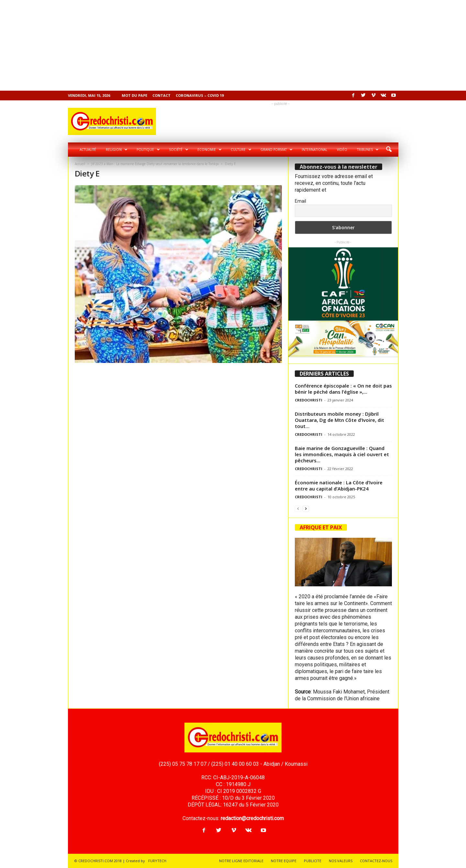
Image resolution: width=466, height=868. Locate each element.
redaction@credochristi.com (252, 818)
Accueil (80, 164)
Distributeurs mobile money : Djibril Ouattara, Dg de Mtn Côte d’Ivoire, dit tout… (339, 420)
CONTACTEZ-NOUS (376, 861)
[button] (389, 150)
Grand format (277, 150)
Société (179, 150)
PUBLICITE (313, 861)
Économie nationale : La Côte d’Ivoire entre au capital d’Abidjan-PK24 (339, 485)
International (314, 150)
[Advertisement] (194, 45)
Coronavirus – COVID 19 (200, 95)
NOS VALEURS (341, 861)
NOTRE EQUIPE (284, 861)
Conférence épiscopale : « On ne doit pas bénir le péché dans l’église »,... (343, 389)
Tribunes (368, 150)
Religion (117, 150)
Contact (161, 95)
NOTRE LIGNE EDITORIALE (241, 861)
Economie (210, 150)
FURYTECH (157, 861)
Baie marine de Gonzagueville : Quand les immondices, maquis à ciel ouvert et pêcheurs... (342, 454)
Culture (241, 150)
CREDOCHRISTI (309, 400)
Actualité (88, 150)
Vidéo (342, 150)
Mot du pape (134, 95)
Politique (148, 150)
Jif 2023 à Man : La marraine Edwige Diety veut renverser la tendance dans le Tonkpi (155, 164)
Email (300, 201)
